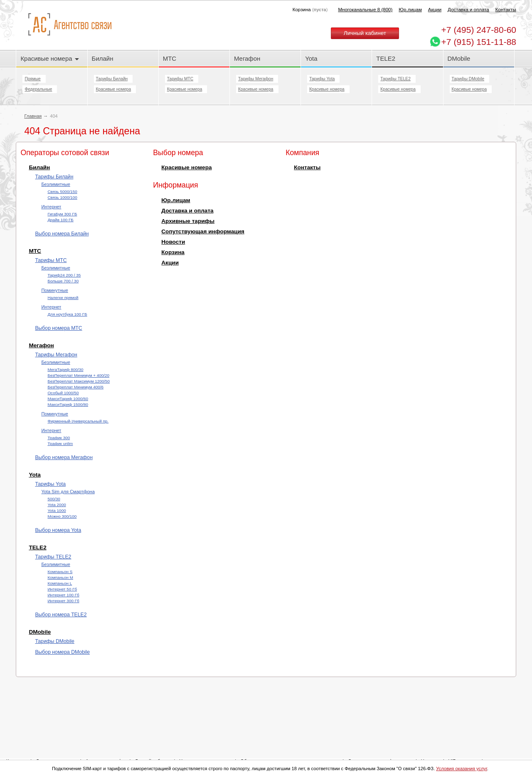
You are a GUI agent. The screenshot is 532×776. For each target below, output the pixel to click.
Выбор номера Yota (58, 530)
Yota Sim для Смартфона (68, 492)
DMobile (459, 58)
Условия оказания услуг (462, 769)
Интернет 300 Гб (63, 601)
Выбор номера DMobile (62, 652)
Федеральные (38, 89)
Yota (311, 58)
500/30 (54, 499)
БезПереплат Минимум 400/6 (75, 387)
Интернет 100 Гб (63, 595)
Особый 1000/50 (63, 393)
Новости (173, 242)
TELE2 (386, 58)
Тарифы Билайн (112, 79)
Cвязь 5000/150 (62, 192)
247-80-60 (479, 30)
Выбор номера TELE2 (61, 615)
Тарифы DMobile (468, 79)
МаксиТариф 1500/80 (68, 404)
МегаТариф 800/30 (65, 369)
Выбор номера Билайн (62, 234)
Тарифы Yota (322, 79)
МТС (170, 58)
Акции (435, 10)
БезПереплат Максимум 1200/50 (79, 381)
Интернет (51, 207)
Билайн (103, 58)
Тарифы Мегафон (256, 79)
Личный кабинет (365, 33)
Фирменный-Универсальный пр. (78, 421)
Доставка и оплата (468, 10)
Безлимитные (55, 184)
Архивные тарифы (188, 221)
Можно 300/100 (62, 516)
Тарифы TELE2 (395, 79)
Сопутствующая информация (203, 231)
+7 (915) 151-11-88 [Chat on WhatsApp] (479, 42)
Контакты (506, 10)
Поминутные (54, 290)
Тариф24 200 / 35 (64, 275)
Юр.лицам (410, 10)
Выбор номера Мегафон (64, 457)
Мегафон (247, 58)
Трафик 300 (59, 438)
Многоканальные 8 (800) (365, 10)
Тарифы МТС (180, 79)
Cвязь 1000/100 (62, 197)
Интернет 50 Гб (62, 589)
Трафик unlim (60, 444)
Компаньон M (60, 577)
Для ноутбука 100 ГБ (67, 314)
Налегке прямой (63, 298)
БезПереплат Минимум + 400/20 (78, 375)
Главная (33, 116)
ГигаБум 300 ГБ (62, 214)
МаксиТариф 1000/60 (68, 399)
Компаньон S (60, 572)
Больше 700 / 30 (63, 281)
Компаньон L (60, 583)
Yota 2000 (57, 505)
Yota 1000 (57, 510)
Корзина (173, 252)
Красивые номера (49, 58)
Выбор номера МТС (58, 328)
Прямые (32, 79)
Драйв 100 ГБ (60, 220)
